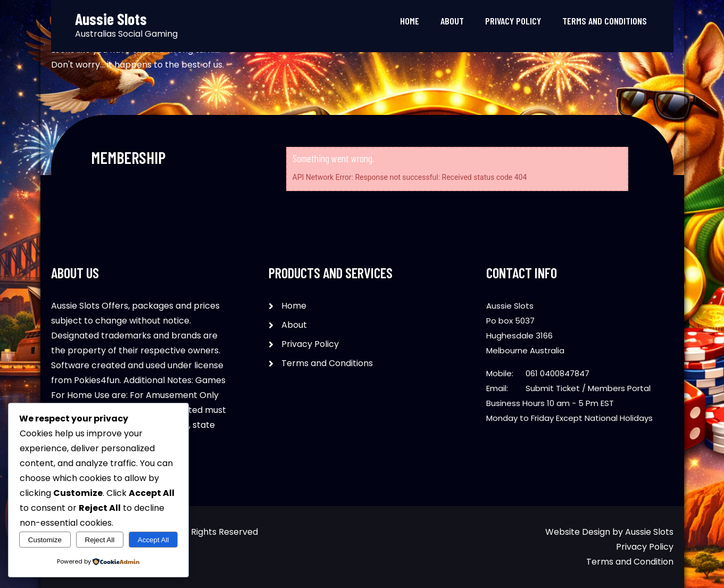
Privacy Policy (513, 21)
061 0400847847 (557, 373)
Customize (45, 540)
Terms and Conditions (605, 21)
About (452, 21)
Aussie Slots (649, 532)
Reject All (100, 540)
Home (410, 21)
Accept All (153, 540)
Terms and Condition (630, 562)
